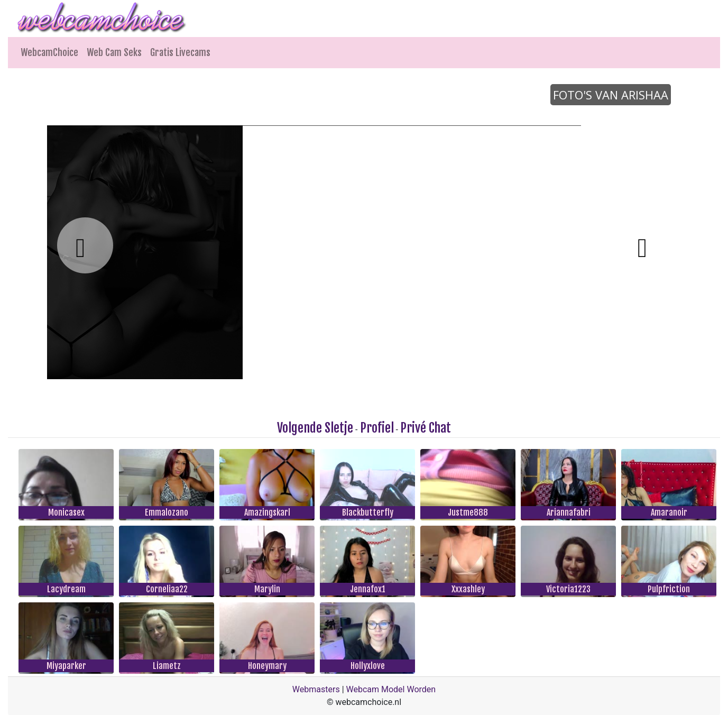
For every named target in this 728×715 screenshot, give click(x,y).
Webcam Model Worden (391, 689)
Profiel (377, 428)
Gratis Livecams (180, 52)
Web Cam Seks (114, 52)
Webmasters (316, 689)
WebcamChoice (49, 52)
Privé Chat (426, 428)
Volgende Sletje (315, 428)
